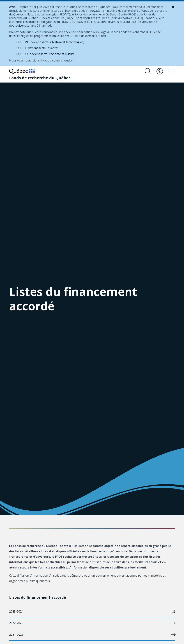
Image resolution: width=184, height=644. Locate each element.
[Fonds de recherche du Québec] (40, 78)
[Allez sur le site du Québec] (22, 71)
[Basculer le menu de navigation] (172, 71)
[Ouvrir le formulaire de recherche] (148, 71)
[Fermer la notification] (173, 7)
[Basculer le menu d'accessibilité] (160, 71)
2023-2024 (92, 611)
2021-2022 (92, 635)
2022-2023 (92, 623)
